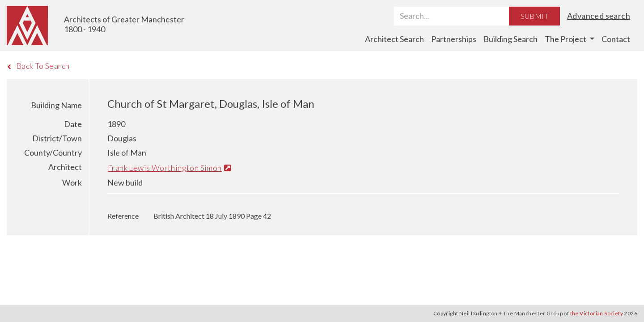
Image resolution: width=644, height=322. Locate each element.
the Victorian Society (597, 313)
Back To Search (38, 66)
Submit (534, 16)
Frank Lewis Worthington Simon (169, 168)
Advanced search (599, 16)
